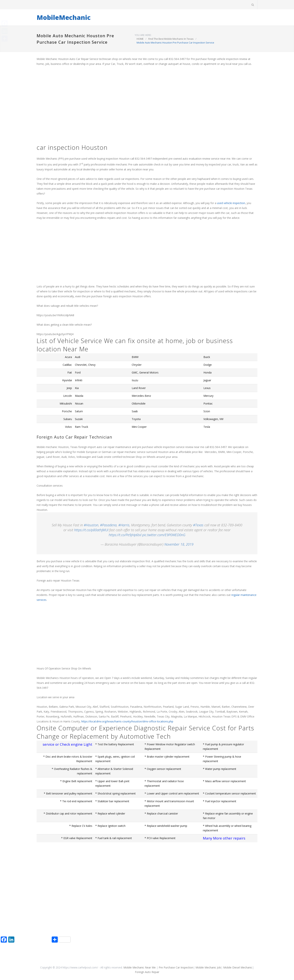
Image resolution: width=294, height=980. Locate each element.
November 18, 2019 (179, 544)
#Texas (198, 525)
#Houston (91, 525)
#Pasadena (108, 525)
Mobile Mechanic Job (208, 967)
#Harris (124, 525)
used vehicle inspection (231, 203)
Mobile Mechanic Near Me (140, 967)
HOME (140, 39)
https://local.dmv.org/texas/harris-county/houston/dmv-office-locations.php (127, 721)
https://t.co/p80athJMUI (91, 530)
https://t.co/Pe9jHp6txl (125, 535)
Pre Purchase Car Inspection (176, 967)
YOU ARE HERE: (143, 35)
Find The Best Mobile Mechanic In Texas (171, 39)
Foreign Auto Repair (147, 972)
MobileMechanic (64, 17)
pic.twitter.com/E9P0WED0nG (164, 535)
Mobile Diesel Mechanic (238, 967)
